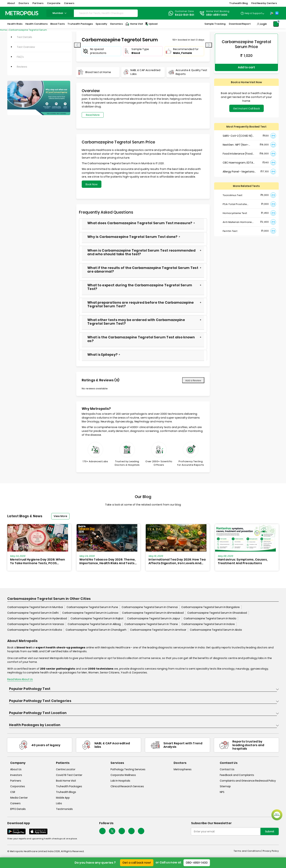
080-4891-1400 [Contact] (217, 15)
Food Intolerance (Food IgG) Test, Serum (238, 150)
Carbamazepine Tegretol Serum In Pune (92, 607)
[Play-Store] (272, 13)
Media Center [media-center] (19, 798)
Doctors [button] (24, 3)
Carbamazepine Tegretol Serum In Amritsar (158, 630)
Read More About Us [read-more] (20, 680)
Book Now (92, 184)
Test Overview (26, 47)
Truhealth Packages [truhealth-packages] (69, 787)
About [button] (11, 3)
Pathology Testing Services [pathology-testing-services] (128, 770)
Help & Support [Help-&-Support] (253, 13)
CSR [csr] (13, 792)
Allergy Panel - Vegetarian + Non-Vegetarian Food (239, 168)
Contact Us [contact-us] (227, 770)
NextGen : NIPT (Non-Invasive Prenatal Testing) (239, 141)
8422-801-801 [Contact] (185, 15)
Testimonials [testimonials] (64, 809)
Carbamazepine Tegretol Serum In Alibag (94, 624)
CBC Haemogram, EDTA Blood (238, 159)
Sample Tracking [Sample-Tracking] (215, 24)
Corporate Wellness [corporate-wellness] (123, 775)
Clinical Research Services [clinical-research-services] (127, 787)
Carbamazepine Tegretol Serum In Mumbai (35, 607)
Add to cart (246, 65)
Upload (151, 24)
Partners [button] (38, 3)
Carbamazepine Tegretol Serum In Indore (208, 624)
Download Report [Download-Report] (240, 24)
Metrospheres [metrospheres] (183, 770)
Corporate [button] (54, 3)
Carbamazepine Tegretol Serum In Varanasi (36, 624)
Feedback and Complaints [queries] (237, 775)
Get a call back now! (137, 863)
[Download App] (16, 832)
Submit (270, 832)
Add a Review (193, 380)
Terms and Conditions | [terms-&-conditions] (248, 851)
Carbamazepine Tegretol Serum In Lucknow (90, 613)
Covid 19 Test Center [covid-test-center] (69, 775)
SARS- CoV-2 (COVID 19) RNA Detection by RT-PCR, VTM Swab (239, 132)
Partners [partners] (16, 781)
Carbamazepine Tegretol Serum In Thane (151, 624)
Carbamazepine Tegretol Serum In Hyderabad (37, 619)
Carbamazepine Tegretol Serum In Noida (210, 619)
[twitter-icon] (112, 831)
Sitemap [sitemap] (225, 787)
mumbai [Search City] (60, 13)
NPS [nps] (222, 792)
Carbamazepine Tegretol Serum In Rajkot (97, 619)
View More (60, 516)
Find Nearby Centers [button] (264, 3)
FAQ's (20, 57)
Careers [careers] (15, 804)
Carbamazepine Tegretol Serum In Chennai (150, 607)
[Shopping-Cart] (276, 24)
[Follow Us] (102, 831)
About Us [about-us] (16, 770)
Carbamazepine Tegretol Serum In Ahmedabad (153, 613)
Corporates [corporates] (18, 787)
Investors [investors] (16, 775)
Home (3, 30)
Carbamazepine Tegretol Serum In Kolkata (35, 630)
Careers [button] (69, 3)
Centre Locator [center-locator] (66, 770)
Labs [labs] (59, 804)
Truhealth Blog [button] (238, 3)
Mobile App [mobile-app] (63, 798)
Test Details (24, 37)
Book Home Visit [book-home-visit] (66, 781)
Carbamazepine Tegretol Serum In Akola (216, 630)
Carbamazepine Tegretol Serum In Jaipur (154, 619)
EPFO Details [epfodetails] (18, 809)
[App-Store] (277, 13)
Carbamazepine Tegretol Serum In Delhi (33, 613)
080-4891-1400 (197, 863)
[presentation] (77, 45)
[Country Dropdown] (252, 13)
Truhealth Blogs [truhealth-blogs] (66, 792)
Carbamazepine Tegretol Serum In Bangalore (210, 607)
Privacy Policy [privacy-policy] (271, 851)
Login (263, 24)
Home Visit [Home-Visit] (134, 24)
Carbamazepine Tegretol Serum (28, 30)
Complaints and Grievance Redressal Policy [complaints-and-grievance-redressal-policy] (248, 781)
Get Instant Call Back (247, 105)
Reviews (22, 67)
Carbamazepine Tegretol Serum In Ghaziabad (217, 613)
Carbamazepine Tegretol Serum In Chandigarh (96, 630)
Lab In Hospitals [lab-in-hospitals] (120, 781)
